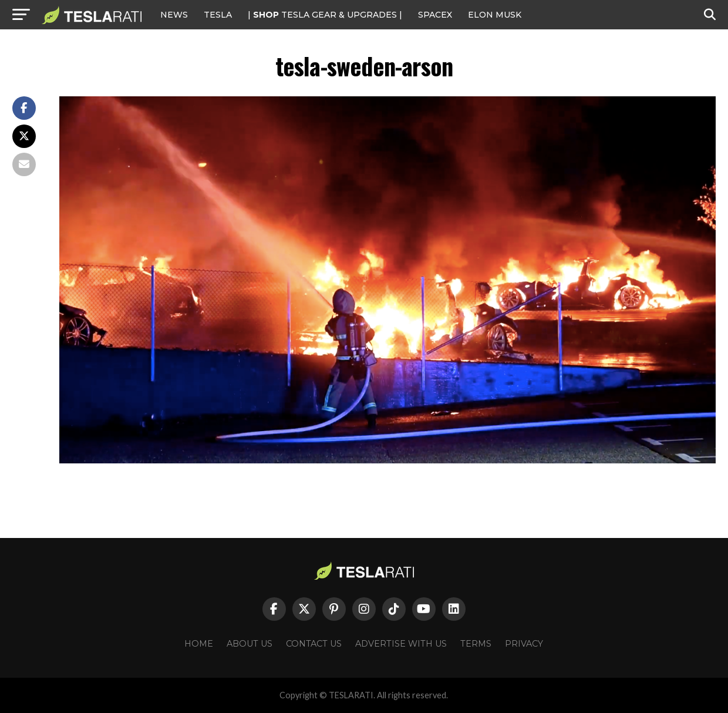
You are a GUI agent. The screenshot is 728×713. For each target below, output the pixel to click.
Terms (476, 644)
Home (199, 644)
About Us (250, 644)
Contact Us (314, 644)
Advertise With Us (401, 644)
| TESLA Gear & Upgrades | (325, 15)
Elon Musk (495, 15)
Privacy (524, 644)
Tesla (218, 15)
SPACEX (435, 15)
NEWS (174, 15)
